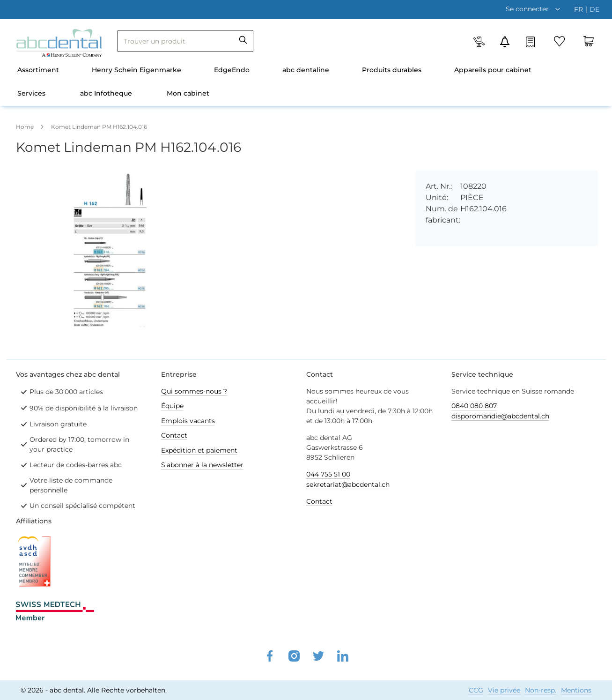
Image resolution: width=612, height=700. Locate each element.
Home (25, 127)
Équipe (172, 406)
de (594, 9)
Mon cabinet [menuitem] (188, 93)
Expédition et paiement (199, 450)
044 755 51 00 (328, 474)
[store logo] (59, 43)
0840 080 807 (474, 406)
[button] (535, 9)
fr (579, 9)
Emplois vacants (188, 421)
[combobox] (185, 41)
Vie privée (504, 690)
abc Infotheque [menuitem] (106, 93)
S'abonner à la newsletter (202, 465)
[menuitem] (38, 71)
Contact (174, 435)
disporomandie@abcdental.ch (500, 416)
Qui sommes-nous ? (194, 391)
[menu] (306, 82)
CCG (476, 690)
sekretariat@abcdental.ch (348, 484)
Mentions (576, 690)
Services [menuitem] (31, 93)
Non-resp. (541, 690)
